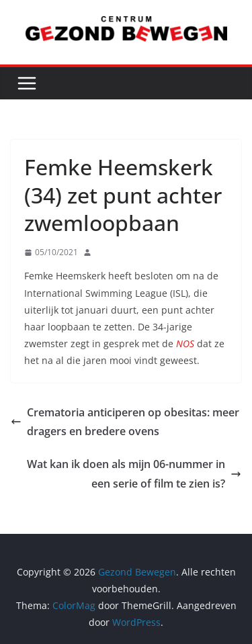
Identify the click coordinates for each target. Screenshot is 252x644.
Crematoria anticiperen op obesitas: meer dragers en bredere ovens (125, 422)
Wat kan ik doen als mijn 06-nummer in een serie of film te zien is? (134, 474)
